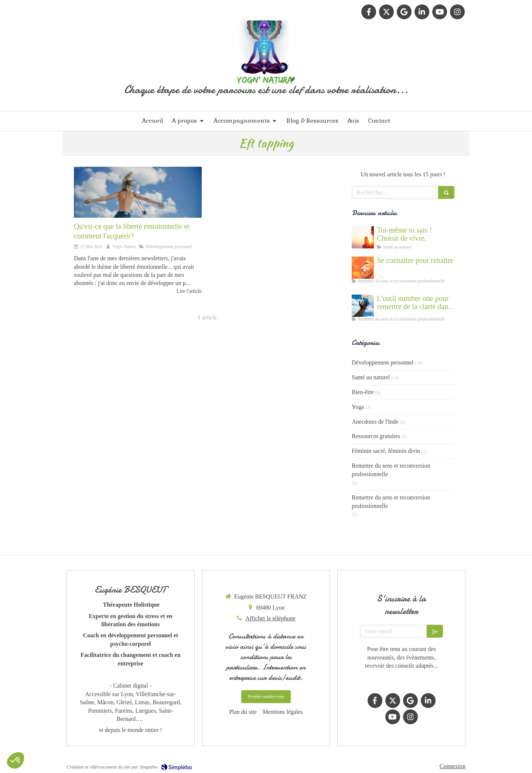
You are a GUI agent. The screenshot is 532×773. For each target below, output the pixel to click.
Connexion (453, 766)
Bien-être (363, 392)
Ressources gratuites (376, 436)
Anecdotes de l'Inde (375, 422)
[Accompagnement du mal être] (363, 306)
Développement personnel (383, 362)
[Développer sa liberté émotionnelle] (138, 192)
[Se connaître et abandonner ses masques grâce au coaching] (363, 268)
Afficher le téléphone (270, 618)
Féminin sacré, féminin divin (386, 451)
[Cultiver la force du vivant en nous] (363, 237)
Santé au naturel (371, 377)
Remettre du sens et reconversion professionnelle (391, 470)
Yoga (358, 407)
